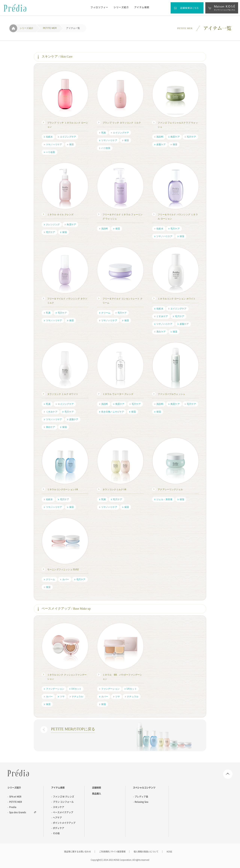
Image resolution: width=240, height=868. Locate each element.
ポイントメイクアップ (64, 823)
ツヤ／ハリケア (54, 144)
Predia (18, 773)
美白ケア (161, 332)
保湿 (71, 144)
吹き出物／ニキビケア (113, 412)
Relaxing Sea (141, 802)
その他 (56, 833)
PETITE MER (16, 802)
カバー (66, 579)
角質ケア (175, 137)
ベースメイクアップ (63, 812)
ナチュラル (78, 697)
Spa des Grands (18, 812)
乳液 (103, 133)
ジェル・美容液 (164, 499)
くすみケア (162, 316)
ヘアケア (57, 818)
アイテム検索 (142, 7)
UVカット (76, 689)
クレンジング (53, 224)
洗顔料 (160, 137)
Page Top (228, 774)
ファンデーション (55, 689)
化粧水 (49, 137)
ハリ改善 (51, 152)
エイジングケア (68, 137)
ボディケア (58, 828)
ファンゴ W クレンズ (63, 797)
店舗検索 (97, 788)
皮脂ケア (161, 144)
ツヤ (62, 697)
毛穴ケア (191, 137)
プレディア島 (141, 797)
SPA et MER (15, 797)
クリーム (106, 313)
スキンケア (58, 807)
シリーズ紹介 (121, 7)
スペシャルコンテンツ (144, 788)
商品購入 (97, 794)
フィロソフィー (99, 7)
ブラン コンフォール (63, 802)
